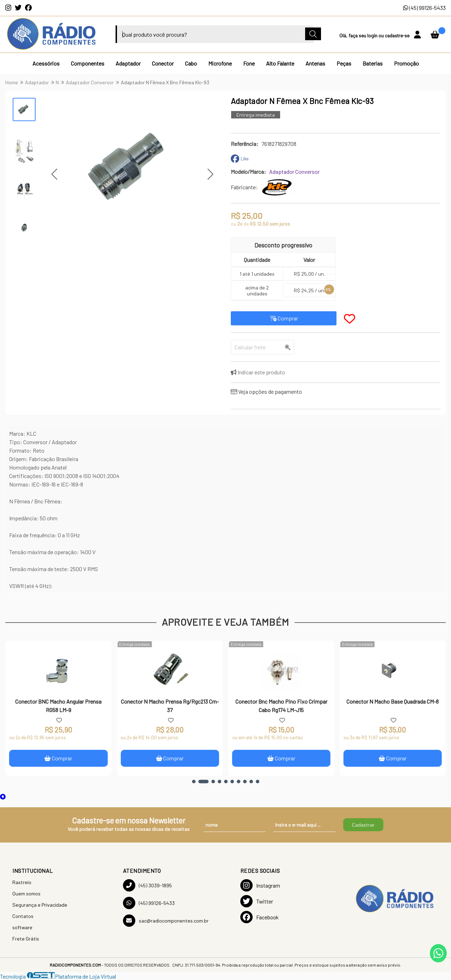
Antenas (315, 63)
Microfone (220, 63)
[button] (54, 174)
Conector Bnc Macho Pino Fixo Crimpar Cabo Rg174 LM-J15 (281, 706)
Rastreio (22, 882)
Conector (163, 63)
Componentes (88, 63)
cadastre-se (398, 35)
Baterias (373, 63)
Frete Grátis (26, 939)
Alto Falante (280, 63)
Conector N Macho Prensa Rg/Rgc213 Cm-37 (170, 706)
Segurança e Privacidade (40, 905)
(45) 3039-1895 (147, 885)
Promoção (406, 63)
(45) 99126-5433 (424, 8)
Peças (344, 63)
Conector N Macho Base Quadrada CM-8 (393, 701)
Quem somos (26, 893)
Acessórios (46, 63)
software (22, 927)
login (373, 35)
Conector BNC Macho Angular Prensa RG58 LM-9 (58, 706)
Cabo (191, 63)
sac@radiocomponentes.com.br (166, 921)
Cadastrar (363, 825)
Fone (249, 63)
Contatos (23, 916)
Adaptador (128, 63)
